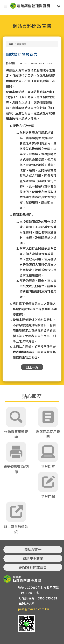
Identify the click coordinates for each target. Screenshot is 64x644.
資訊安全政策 (33, 558)
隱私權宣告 (33, 550)
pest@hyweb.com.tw (33, 609)
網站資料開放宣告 (33, 567)
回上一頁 (32, 367)
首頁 (11, 44)
